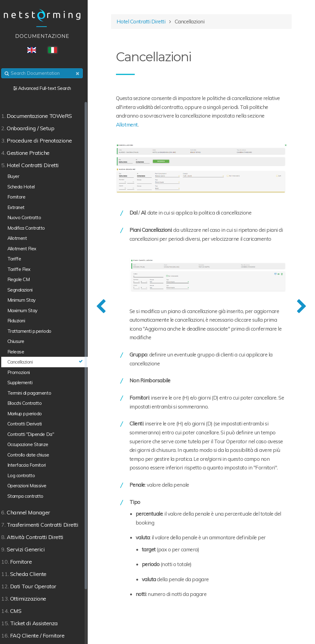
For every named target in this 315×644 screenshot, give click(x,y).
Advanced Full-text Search (49, 88)
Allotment (151, 125)
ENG (36, 50)
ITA (57, 50)
